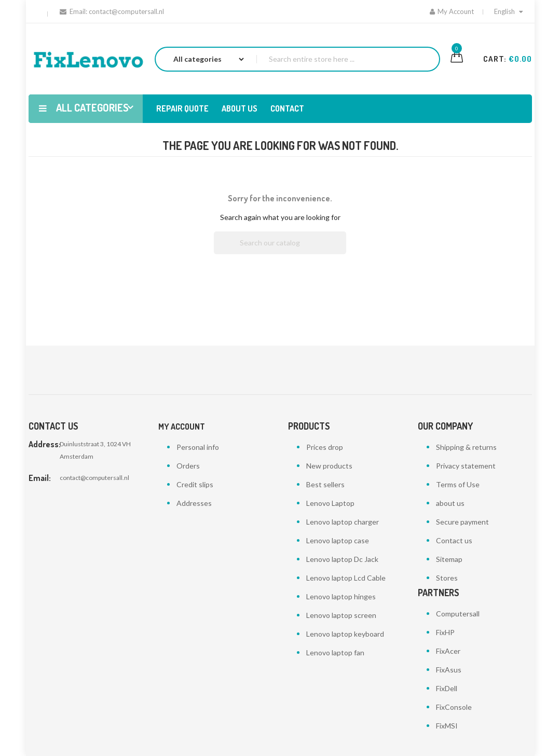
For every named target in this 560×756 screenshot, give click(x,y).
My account (182, 427)
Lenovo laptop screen (341, 615)
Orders (188, 466)
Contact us (454, 540)
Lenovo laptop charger (343, 522)
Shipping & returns (466, 447)
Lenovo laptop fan (335, 652)
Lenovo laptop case (338, 540)
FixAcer (448, 651)
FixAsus (449, 670)
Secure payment (462, 522)
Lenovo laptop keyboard (345, 634)
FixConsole (454, 707)
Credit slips (195, 484)
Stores (447, 578)
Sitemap (449, 559)
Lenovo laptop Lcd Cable (346, 578)
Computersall (458, 614)
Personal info (198, 447)
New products (329, 466)
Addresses (194, 503)
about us (450, 503)
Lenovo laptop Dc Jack (342, 559)
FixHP (445, 632)
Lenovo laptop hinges (341, 596)
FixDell (447, 688)
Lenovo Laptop (330, 503)
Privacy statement (466, 466)
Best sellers (325, 484)
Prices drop (325, 447)
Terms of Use (458, 484)
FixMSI (447, 726)
